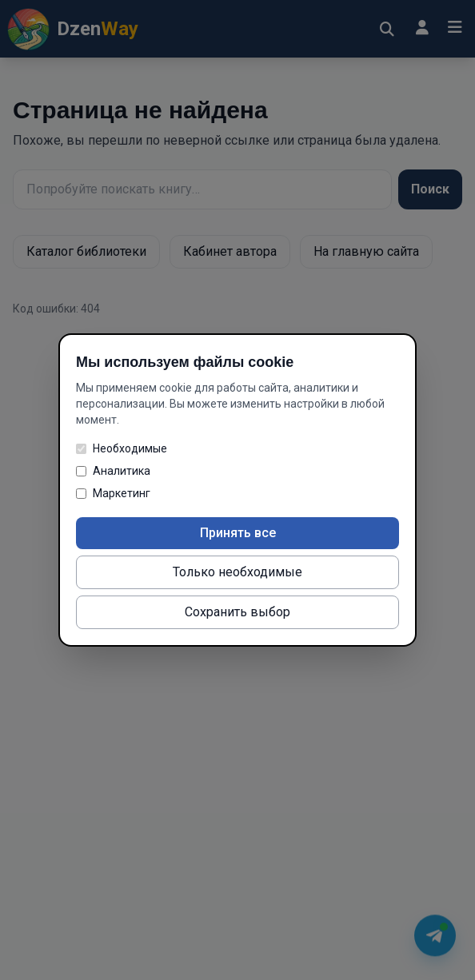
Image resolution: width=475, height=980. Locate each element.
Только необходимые (237, 572)
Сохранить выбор (237, 612)
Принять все (238, 533)
